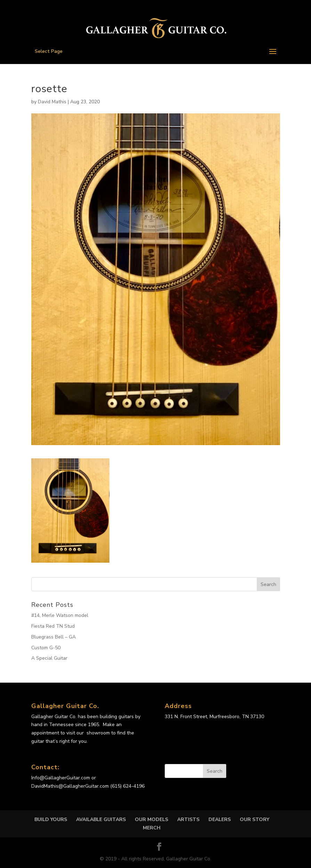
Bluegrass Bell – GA (54, 637)
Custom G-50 (46, 648)
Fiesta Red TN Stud (53, 626)
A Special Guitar (49, 658)
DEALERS (220, 819)
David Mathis (52, 102)
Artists (188, 819)
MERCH (152, 828)
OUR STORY (255, 819)
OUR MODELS (152, 819)
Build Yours (51, 819)
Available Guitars (101, 819)
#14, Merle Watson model (60, 615)
